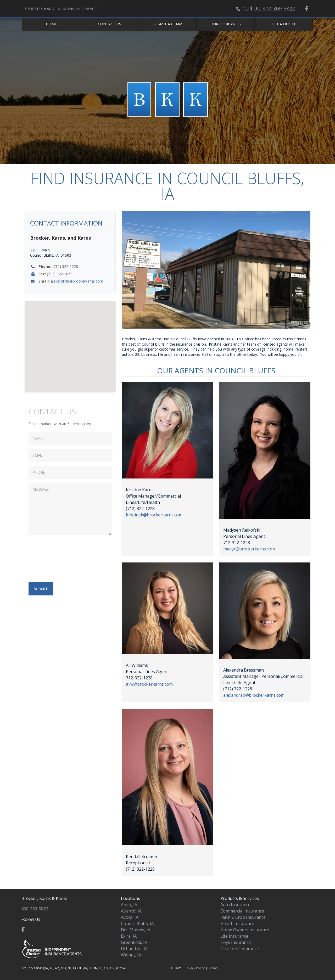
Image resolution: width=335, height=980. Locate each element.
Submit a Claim (167, 24)
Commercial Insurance (242, 911)
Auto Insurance (235, 905)
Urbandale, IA (134, 949)
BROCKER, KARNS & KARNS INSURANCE (60, 9)
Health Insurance (237, 923)
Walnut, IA (131, 955)
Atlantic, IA (131, 911)
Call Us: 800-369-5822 (269, 9)
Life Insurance (234, 936)
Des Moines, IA (136, 930)
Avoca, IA (130, 917)
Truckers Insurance (240, 949)
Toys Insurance (236, 942)
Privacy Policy (195, 968)
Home (51, 24)
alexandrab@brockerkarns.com (77, 281)
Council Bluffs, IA (137, 923)
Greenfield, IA (134, 942)
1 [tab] (216, 323)
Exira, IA (129, 936)
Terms (213, 968)
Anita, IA (129, 905)
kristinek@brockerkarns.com (154, 515)
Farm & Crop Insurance (243, 917)
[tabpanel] (216, 270)
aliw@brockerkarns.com (149, 684)
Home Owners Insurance (245, 930)
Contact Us (110, 24)
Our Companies (226, 24)
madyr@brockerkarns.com (249, 549)
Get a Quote (284, 24)
